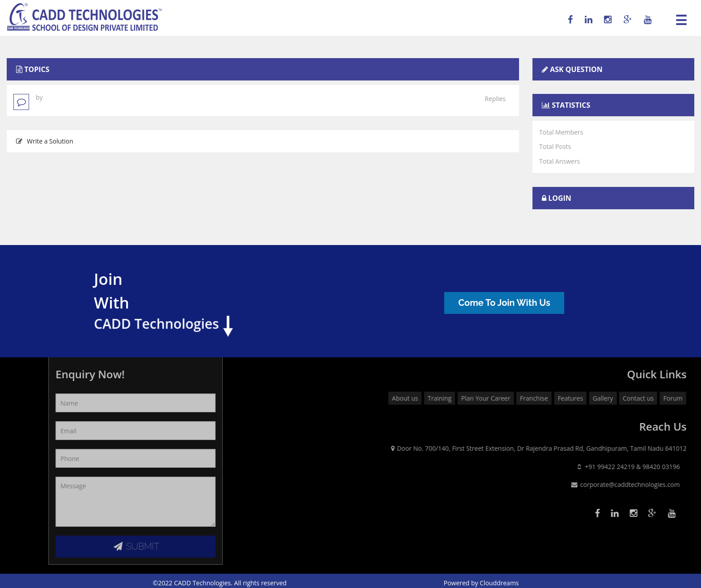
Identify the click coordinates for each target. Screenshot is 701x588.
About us (505, 398)
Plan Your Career (586, 398)
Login (560, 198)
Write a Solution (45, 141)
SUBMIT (86, 546)
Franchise (634, 398)
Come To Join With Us (512, 303)
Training (540, 398)
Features (671, 398)
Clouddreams (499, 583)
